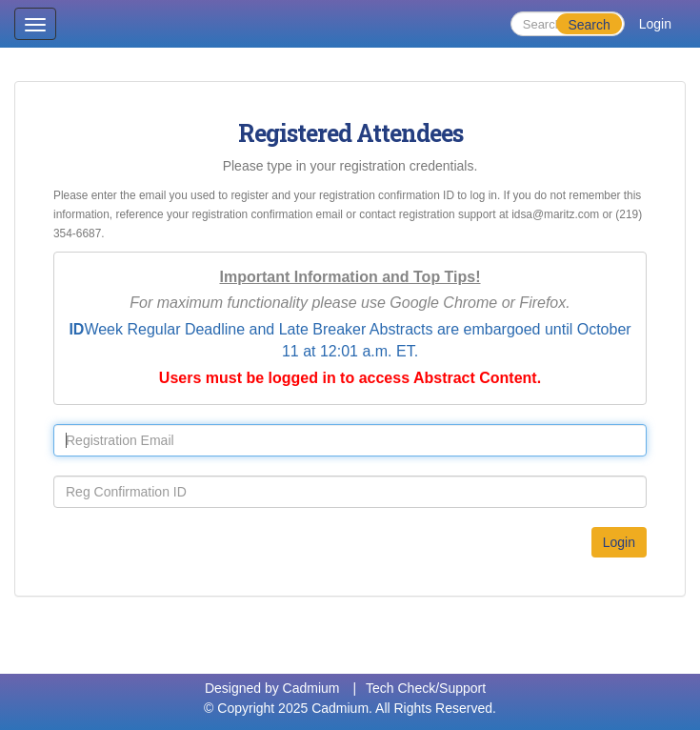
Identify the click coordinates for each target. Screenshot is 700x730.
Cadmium (311, 688)
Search (589, 25)
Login (655, 24)
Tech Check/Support (426, 688)
